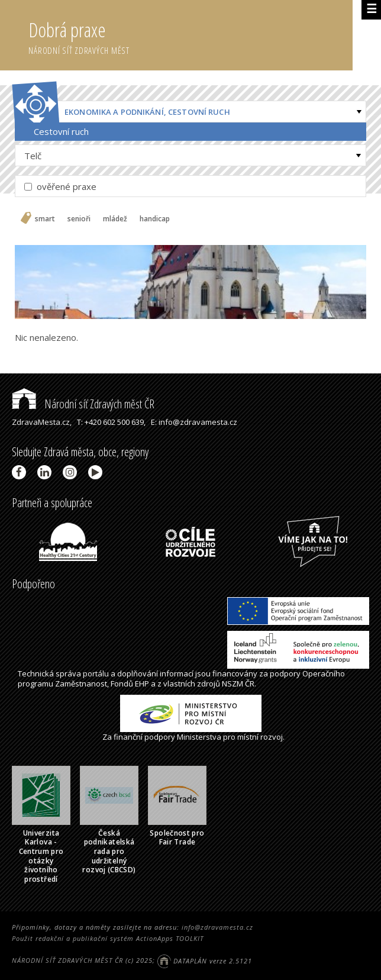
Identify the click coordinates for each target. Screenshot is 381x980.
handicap (155, 219)
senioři (79, 219)
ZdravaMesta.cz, (42, 422)
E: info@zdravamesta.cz (194, 422)
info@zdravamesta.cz (217, 927)
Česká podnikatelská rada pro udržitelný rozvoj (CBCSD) (109, 851)
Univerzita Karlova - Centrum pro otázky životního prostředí (41, 856)
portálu (96, 673)
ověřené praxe (60, 186)
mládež (115, 219)
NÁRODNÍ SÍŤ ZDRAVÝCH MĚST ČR (67, 961)
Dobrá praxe (190, 36)
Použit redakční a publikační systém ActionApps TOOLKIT (108, 938)
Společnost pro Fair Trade (177, 838)
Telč (33, 156)
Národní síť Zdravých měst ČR (83, 404)
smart (45, 219)
